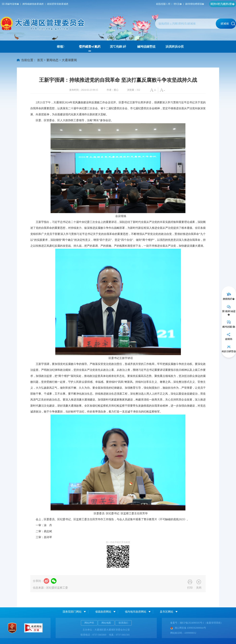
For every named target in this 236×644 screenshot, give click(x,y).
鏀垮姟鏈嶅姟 (146, 47)
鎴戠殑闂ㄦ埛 (163, 4)
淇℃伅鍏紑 (118, 47)
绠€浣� (178, 4)
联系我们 (123, 623)
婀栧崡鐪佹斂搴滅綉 (33, 4)
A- (163, 90)
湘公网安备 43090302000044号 (188, 628)
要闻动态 (52, 60)
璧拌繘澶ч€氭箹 (90, 47)
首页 (40, 60)
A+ (153, 90)
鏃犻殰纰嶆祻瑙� (195, 4)
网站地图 (106, 623)
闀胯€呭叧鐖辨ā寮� (223, 4)
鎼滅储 (228, 24)
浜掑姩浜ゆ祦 (175, 47)
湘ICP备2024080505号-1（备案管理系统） (201, 623)
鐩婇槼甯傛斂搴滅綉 (58, 4)
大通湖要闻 (69, 60)
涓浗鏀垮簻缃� (10, 4)
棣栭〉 (61, 47)
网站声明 (89, 623)
